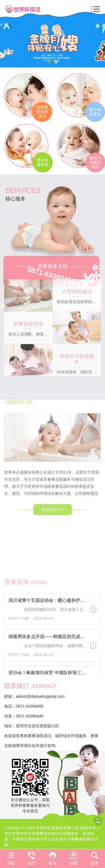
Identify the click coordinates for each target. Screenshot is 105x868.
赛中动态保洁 (94, 112)
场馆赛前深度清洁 (40, 112)
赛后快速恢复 (44, 162)
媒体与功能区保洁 (98, 162)
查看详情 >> (52, 492)
